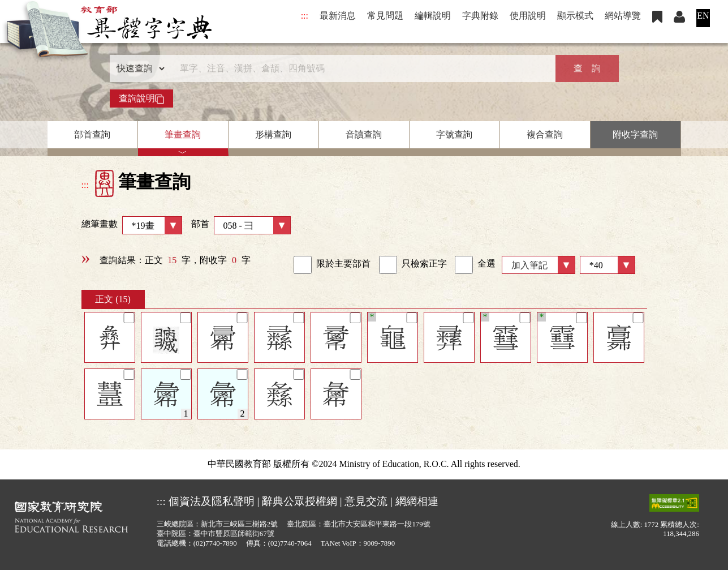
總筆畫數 (132, 225)
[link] (303, 265)
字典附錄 (480, 16)
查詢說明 (141, 98)
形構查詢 (273, 134)
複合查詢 (545, 134)
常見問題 (385, 16)
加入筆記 (529, 265)
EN (703, 16)
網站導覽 (623, 16)
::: (305, 16)
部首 (241, 225)
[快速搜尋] (360, 68)
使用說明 (528, 16)
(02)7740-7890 (215, 543)
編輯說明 (433, 16)
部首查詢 (92, 134)
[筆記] (129, 318)
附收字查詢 (635, 134)
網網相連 (417, 501)
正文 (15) (113, 299)
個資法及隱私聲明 (212, 501)
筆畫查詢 (183, 134)
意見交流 (366, 501)
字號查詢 (454, 134)
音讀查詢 (364, 134)
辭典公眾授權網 (300, 501)
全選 (475, 265)
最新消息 (338, 16)
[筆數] (608, 265)
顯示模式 (575, 16)
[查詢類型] (138, 68)
